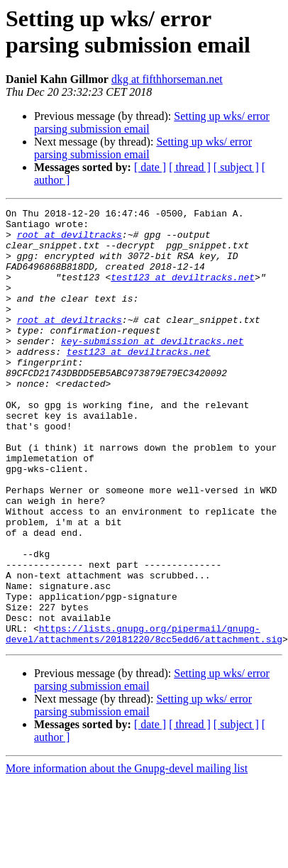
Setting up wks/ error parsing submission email (143, 148)
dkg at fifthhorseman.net (167, 79)
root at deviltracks (70, 241)
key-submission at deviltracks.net (152, 368)
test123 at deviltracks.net (183, 292)
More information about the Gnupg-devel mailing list (127, 856)
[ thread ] (190, 167)
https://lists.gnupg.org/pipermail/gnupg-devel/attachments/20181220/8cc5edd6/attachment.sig (144, 720)
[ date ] (150, 167)
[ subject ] (236, 167)
